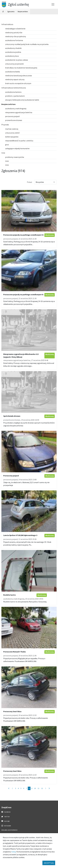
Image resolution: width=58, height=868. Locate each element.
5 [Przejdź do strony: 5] (21, 788)
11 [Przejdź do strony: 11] (39, 788)
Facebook (6, 812)
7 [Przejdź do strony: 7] (26, 788)
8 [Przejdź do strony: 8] (29, 788)
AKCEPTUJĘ (49, 863)
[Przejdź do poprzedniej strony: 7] (12, 788)
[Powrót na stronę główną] (3, 12)
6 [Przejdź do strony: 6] (24, 788)
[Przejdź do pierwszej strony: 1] (9, 788)
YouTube (5, 821)
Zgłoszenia (11, 11)
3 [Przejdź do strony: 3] (16, 788)
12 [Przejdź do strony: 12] (42, 788)
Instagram (6, 826)
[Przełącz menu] (53, 4)
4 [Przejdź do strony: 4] (18, 788)
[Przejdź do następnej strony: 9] (46, 788)
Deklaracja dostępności (9, 830)
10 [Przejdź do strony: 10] (35, 788)
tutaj (14, 852)
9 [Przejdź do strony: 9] (32, 788)
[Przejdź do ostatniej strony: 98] (49, 788)
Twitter (5, 817)
